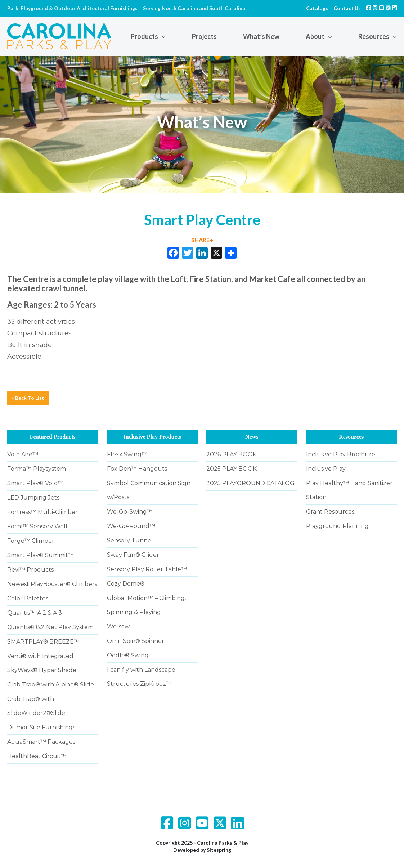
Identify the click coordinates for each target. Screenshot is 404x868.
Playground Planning (337, 526)
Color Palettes (28, 598)
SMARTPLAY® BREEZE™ (43, 642)
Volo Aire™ (23, 454)
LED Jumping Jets (33, 498)
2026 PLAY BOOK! (232, 454)
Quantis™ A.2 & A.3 (35, 613)
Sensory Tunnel (130, 540)
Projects (204, 36)
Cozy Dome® (126, 584)
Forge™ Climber (31, 541)
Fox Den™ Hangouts (137, 469)
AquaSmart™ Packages (41, 742)
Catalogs (317, 8)
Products (144, 36)
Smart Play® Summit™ (41, 555)
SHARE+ (202, 240)
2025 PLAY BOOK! (232, 469)
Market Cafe (272, 279)
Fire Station (210, 279)
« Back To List (28, 398)
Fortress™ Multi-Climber (42, 512)
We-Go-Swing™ (130, 512)
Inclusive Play (326, 469)
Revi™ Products (30, 570)
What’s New (261, 36)
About (315, 36)
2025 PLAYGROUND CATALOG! (251, 483)
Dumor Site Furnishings (41, 727)
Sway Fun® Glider (133, 555)
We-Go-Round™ (131, 526)
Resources (374, 36)
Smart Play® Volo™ (35, 483)
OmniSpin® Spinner (136, 641)
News (252, 437)
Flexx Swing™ (127, 454)
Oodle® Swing (128, 655)
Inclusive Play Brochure (341, 454)
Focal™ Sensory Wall (37, 526)
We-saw (118, 627)
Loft (178, 279)
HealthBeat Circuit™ (37, 756)
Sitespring (219, 850)
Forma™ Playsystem (37, 469)
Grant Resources (330, 512)
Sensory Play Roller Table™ (147, 569)
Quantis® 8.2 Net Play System (50, 627)
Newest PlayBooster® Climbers (52, 584)
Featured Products (53, 437)
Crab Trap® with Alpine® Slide (51, 684)
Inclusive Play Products (152, 437)
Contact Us (347, 8)
